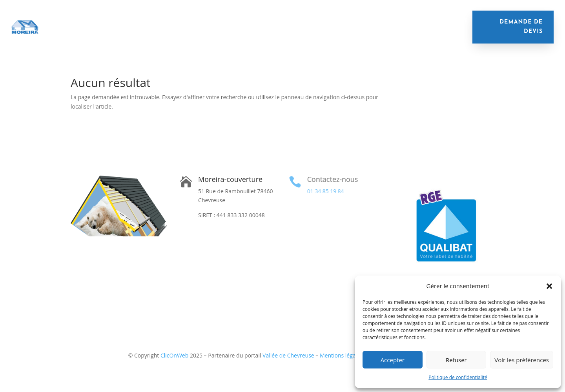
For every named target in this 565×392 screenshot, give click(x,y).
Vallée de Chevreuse (288, 355)
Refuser (456, 360)
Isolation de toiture (106, 21)
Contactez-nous (332, 179)
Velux (410, 21)
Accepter (393, 360)
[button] (549, 286)
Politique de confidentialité (458, 377)
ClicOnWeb (174, 355)
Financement (447, 21)
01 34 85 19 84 (325, 191)
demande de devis (521, 27)
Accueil (55, 21)
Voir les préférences (522, 360)
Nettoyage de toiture (264, 21)
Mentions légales (341, 355)
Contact (279, 33)
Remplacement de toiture (184, 21)
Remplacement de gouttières (349, 21)
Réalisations (239, 33)
